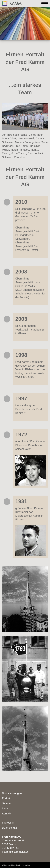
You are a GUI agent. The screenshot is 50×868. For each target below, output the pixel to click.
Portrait (6, 798)
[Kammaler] (12, 3)
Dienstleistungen (12, 793)
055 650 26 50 (11, 848)
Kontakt (7, 814)
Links (5, 808)
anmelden (27, 865)
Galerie (6, 803)
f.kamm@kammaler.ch (15, 852)
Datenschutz (9, 828)
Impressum (9, 823)
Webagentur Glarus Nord (11, 865)
